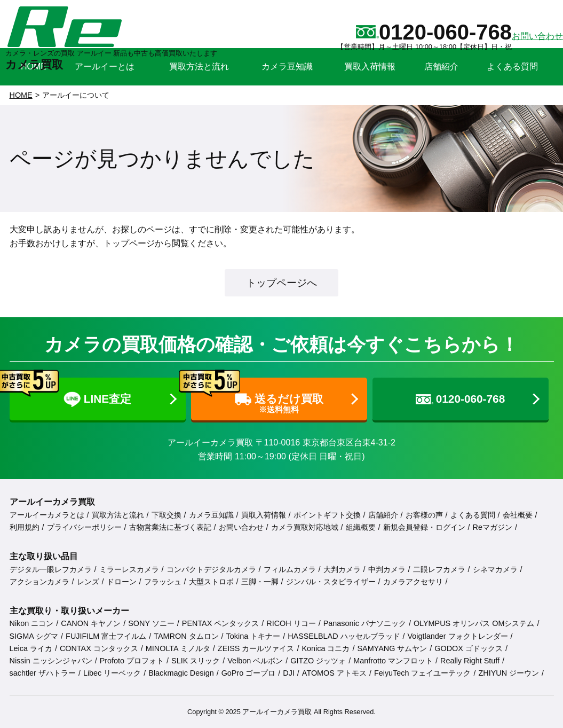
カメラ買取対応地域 (305, 527)
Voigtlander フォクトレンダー (458, 636)
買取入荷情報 (264, 515)
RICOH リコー (291, 623)
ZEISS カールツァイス (256, 648)
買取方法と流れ (118, 515)
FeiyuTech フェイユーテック (423, 673)
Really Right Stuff (470, 661)
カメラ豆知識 (211, 515)
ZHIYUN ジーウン (509, 673)
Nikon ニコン (32, 623)
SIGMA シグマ (34, 636)
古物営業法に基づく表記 (170, 527)
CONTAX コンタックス (99, 648)
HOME (21, 95)
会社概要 (518, 515)
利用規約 (25, 527)
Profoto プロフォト (132, 661)
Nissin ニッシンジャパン (51, 661)
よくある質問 (473, 515)
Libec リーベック (112, 673)
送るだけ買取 (257, 396)
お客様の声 (424, 515)
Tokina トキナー (253, 636)
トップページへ (281, 283)
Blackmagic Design (181, 673)
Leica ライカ (31, 648)
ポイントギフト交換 (327, 515)
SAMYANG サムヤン (392, 648)
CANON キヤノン (91, 623)
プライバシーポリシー (84, 527)
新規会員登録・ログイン (424, 527)
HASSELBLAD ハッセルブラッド (344, 636)
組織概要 (361, 527)
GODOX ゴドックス (469, 648)
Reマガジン (493, 527)
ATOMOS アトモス (334, 673)
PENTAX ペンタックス (221, 623)
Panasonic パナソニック (365, 623)
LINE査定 (71, 393)
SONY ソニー (151, 623)
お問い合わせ (241, 527)
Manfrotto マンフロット (393, 661)
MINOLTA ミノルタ (178, 648)
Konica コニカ (326, 648)
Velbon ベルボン (255, 661)
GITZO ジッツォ (318, 661)
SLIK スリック (196, 661)
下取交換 (166, 515)
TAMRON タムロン (186, 636)
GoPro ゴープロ (249, 673)
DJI (289, 673)
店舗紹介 (383, 515)
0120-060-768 (461, 399)
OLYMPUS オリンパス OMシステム (474, 623)
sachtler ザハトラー (43, 673)
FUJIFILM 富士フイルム (106, 636)
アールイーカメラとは (47, 515)
